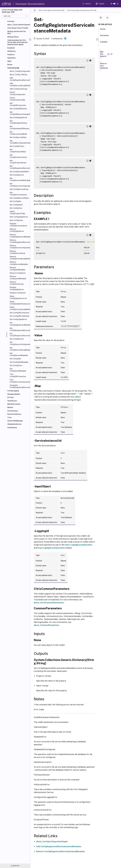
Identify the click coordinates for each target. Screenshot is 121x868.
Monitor (10, 407)
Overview (11, 21)
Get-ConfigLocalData (18, 137)
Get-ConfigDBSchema (18, 109)
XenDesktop (12, 428)
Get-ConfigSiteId (16, 205)
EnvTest (11, 397)
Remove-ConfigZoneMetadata (18, 277)
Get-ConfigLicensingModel (18, 133)
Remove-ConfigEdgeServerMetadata (19, 236)
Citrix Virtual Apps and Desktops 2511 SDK (82, 10)
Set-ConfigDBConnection (19, 313)
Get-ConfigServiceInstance (18, 194)
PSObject (64, 407)
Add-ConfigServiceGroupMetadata (19, 84)
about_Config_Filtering (18, 75)
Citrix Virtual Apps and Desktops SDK (51, 10)
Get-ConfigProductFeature (18, 156)
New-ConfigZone (16, 220)
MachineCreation (14, 404)
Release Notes (13, 37)
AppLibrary (11, 58)
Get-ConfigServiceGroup (19, 189)
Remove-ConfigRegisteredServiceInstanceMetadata (19, 241)
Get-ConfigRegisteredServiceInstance (19, 167)
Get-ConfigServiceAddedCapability (19, 179)
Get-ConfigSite (15, 201)
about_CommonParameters (46, 625)
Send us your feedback (104, 66)
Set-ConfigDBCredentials (19, 316)
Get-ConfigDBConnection (18, 104)
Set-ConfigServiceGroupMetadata (19, 349)
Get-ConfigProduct (17, 146)
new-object (76, 397)
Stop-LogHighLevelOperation (51, 548)
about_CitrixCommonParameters (18, 25)
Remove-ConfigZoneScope (17, 283)
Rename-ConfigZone (18, 293)
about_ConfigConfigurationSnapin (52, 842)
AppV (9, 61)
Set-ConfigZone (16, 365)
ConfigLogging (13, 391)
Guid (63, 453)
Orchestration (13, 411)
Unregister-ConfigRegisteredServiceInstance (19, 386)
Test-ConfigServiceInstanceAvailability (19, 381)
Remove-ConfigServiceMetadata (19, 263)
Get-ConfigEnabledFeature (18, 122)
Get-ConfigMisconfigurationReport (19, 142)
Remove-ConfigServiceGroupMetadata (19, 258)
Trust (9, 417)
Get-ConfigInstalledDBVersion (19, 128)
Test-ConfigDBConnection (18, 375)
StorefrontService (14, 414)
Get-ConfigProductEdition (18, 151)
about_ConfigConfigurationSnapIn (19, 71)
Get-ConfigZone (16, 208)
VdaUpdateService (14, 424)
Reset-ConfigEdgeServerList (18, 297)
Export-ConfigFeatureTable (17, 99)
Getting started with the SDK (17, 32)
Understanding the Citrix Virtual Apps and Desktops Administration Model (17, 42)
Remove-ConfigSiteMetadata (17, 269)
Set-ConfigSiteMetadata (19, 362)
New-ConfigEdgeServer (19, 217)
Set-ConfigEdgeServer (18, 319)
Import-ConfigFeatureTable (17, 212)
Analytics (11, 55)
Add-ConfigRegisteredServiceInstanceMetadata (19, 79)
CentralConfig (13, 68)
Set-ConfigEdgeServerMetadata (19, 324)
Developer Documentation (30, 4)
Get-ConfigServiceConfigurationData (19, 185)
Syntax (103, 30)
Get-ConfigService (17, 175)
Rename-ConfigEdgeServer (17, 288)
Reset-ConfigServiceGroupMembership (19, 308)
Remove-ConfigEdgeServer (17, 230)
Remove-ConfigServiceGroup (17, 252)
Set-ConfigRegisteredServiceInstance (19, 329)
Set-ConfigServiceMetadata (19, 354)
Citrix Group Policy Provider (18, 28)
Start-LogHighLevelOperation (78, 545)
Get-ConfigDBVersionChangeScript (19, 113)
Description (104, 36)
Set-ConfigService (17, 339)
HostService (12, 401)
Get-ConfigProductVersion (18, 162)
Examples (11, 48)
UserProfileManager (15, 421)
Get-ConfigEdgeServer (18, 118)
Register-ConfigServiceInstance (18, 225)
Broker (10, 65)
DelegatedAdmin (14, 394)
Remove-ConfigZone (18, 273)
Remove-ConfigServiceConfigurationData (19, 247)
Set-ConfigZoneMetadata (18, 370)
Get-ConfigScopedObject (19, 172)
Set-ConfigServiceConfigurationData (19, 343)
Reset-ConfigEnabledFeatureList (19, 303)
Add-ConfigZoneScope (18, 89)
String (63, 292)
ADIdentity (11, 51)
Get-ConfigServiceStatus (19, 198)
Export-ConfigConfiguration (18, 93)
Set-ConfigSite (15, 359)
